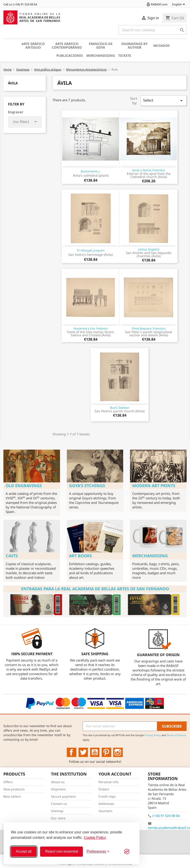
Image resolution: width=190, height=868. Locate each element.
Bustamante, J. (91, 171)
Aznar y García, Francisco (149, 170)
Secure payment (63, 796)
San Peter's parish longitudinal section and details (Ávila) (149, 333)
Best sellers (12, 796)
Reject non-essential (61, 851)
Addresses (106, 804)
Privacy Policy (153, 735)
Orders (104, 789)
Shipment (58, 789)
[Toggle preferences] (98, 851)
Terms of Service (176, 735)
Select (164, 101)
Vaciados (161, 46)
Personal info (108, 782)
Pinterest (106, 752)
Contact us (59, 804)
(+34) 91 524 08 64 (166, 816)
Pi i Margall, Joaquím (91, 250)
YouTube (95, 752)
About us (58, 782)
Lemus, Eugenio (149, 249)
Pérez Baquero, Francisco (149, 328)
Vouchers (106, 811)
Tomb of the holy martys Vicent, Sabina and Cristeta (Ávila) (91, 333)
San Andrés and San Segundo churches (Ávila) (149, 254)
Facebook (72, 752)
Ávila (13, 83)
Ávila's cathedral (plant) (91, 175)
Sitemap (57, 811)
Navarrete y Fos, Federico (91, 328)
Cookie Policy (95, 838)
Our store (58, 818)
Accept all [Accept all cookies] (24, 851)
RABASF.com (157, 4)
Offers (8, 782)
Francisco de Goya (101, 46)
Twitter (83, 752)
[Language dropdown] (179, 5)
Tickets (125, 56)
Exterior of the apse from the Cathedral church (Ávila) (149, 175)
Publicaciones (70, 56)
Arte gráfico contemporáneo (67, 46)
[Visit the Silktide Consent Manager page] (127, 851)
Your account (115, 774)
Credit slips (107, 796)
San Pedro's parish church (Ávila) (120, 411)
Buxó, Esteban (120, 408)
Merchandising (101, 56)
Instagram (118, 752)
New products (14, 789)
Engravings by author (135, 46)
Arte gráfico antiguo (33, 46)
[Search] (153, 30)
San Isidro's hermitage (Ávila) (91, 255)
